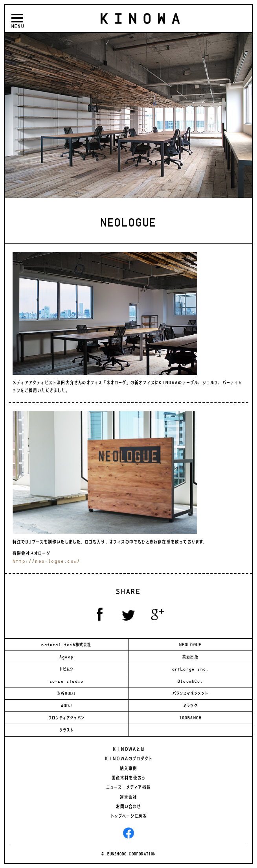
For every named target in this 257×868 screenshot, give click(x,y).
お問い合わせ (128, 807)
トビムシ (67, 669)
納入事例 (129, 768)
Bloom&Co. (190, 681)
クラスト (67, 730)
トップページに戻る (129, 816)
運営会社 (129, 797)
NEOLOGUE (191, 645)
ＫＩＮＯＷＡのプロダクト (128, 759)
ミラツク (190, 706)
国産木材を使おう (129, 778)
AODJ (67, 706)
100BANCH (191, 718)
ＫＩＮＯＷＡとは (128, 749)
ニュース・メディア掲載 (128, 787)
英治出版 (190, 657)
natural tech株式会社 (66, 645)
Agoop (66, 657)
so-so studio (66, 681)
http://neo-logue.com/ (46, 561)
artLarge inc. (191, 669)
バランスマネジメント (191, 693)
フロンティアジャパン (66, 718)
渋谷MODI (66, 693)
